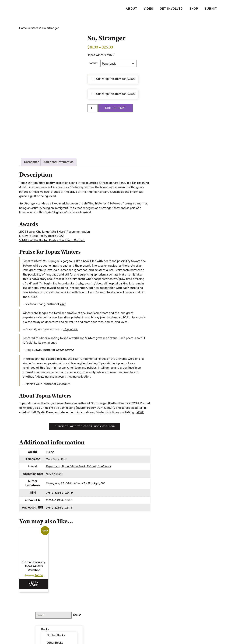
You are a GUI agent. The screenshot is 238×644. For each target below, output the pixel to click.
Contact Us (119, 634)
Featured (184, 81)
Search (213, 38)
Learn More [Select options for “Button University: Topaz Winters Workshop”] (34, 584)
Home (23, 28)
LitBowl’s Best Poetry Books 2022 (41, 236)
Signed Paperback (73, 466)
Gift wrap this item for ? (114, 79)
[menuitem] (131, 9)
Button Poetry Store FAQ (187, 173)
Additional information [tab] (58, 162)
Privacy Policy (146, 629)
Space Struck (65, 350)
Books (182, 52)
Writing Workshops (190, 96)
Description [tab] (32, 162)
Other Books (191, 65)
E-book (91, 466)
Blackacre (64, 384)
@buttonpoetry (184, 110)
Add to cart (115, 108)
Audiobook (104, 466)
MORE (140, 412)
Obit (63, 304)
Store (35, 28)
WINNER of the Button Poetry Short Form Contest (52, 240)
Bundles (183, 74)
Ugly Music (71, 329)
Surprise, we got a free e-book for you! (85, 426)
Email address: (180, 129)
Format (93, 63)
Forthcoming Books (190, 89)
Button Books (192, 58)
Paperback (53, 466)
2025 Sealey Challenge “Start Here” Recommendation (55, 232)
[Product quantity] (93, 108)
